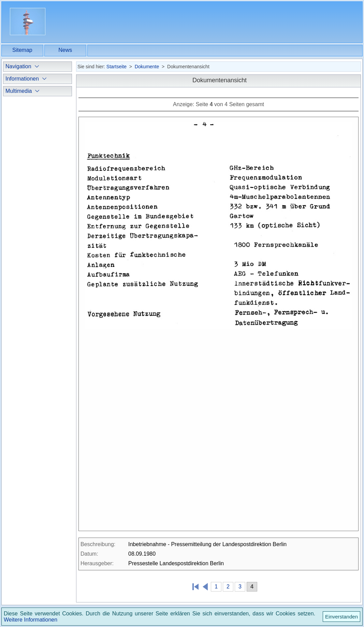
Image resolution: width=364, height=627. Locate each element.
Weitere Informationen (31, 620)
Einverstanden (341, 617)
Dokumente (147, 67)
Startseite (117, 67)
